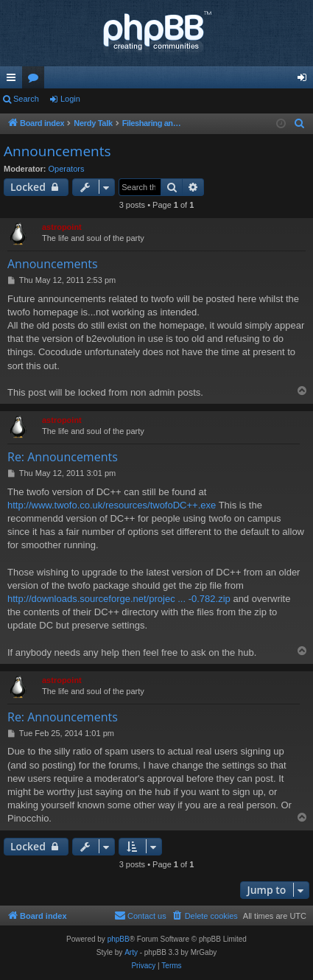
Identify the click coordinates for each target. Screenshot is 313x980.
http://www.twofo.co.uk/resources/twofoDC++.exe (112, 505)
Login (70, 99)
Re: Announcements (63, 457)
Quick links (14, 80)
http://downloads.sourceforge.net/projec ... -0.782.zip (119, 599)
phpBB (119, 939)
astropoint (62, 227)
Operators (67, 169)
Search (26, 99)
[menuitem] (300, 124)
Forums (36, 80)
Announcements (57, 151)
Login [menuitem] (305, 80)
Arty (131, 952)
